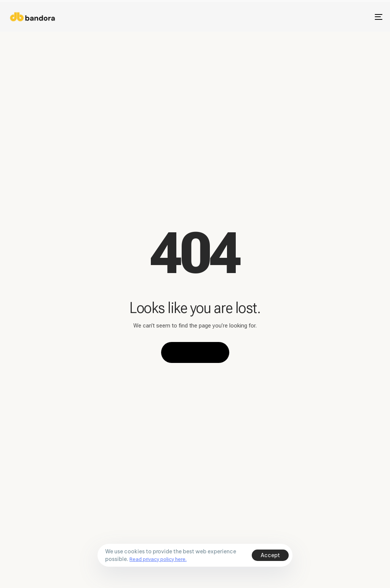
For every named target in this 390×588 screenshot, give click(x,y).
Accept (270, 555)
